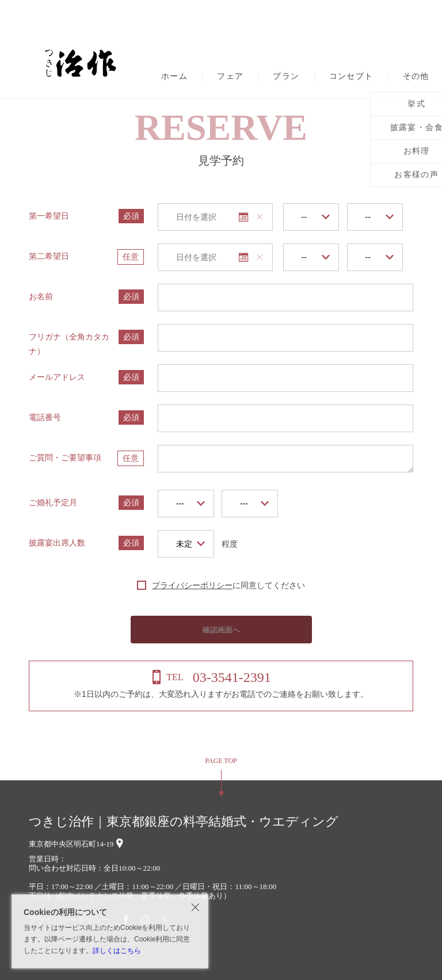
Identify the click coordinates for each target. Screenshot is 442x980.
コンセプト (351, 77)
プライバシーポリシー (192, 585)
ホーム (174, 77)
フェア (230, 77)
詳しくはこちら (117, 951)
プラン (286, 77)
